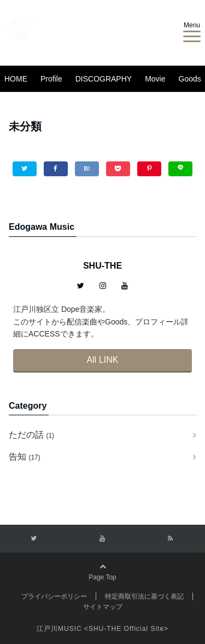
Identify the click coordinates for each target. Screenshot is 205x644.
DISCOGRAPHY (104, 79)
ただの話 (31, 435)
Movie (155, 79)
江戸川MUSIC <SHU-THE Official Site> (102, 629)
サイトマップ (103, 607)
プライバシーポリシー (54, 596)
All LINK (103, 360)
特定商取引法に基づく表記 (144, 596)
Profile (51, 79)
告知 (25, 457)
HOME (16, 79)
